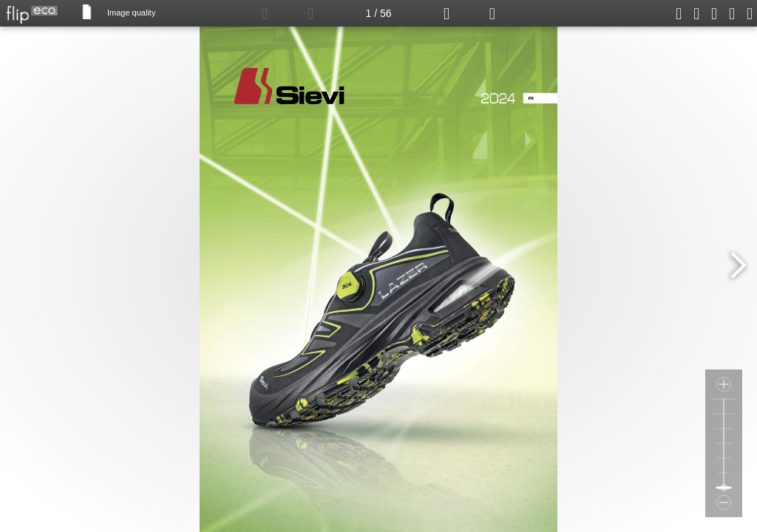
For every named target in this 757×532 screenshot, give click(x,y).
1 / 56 (378, 13)
